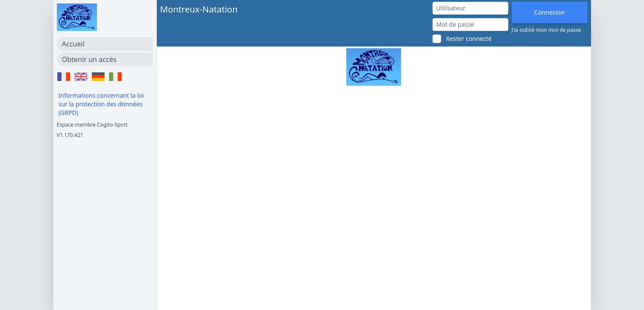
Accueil (73, 44)
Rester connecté (469, 39)
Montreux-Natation (199, 9)
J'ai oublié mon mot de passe (546, 30)
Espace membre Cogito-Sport (92, 125)
